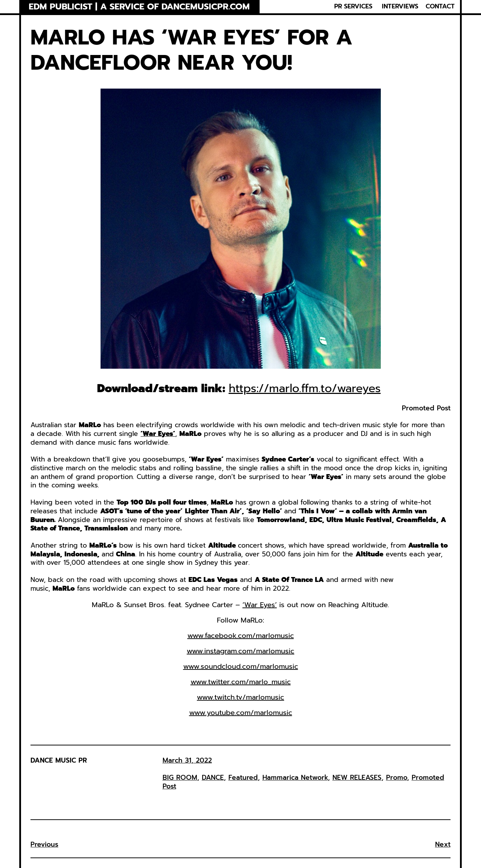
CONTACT (440, 7)
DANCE (213, 777)
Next (443, 844)
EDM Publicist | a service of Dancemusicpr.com (139, 7)
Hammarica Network (295, 777)
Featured (243, 777)
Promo (397, 777)
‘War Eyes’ (260, 605)
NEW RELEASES (357, 777)
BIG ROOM (180, 777)
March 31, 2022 (187, 760)
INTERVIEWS (400, 7)
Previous (44, 844)
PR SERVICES (353, 7)
